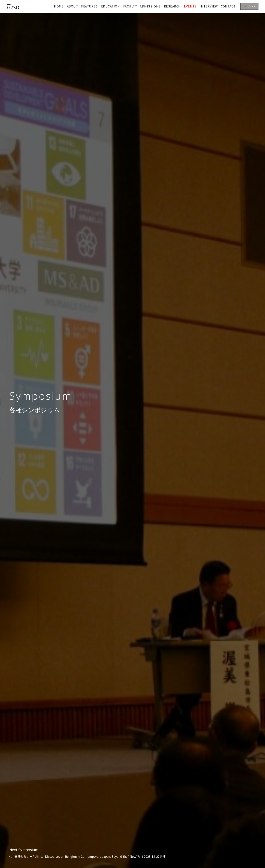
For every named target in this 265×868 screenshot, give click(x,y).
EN (253, 6)
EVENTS (190, 6)
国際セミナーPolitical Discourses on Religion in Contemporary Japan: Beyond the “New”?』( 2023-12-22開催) (91, 856)
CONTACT (228, 6)
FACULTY (130, 6)
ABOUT (73, 6)
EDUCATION (111, 6)
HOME (59, 6)
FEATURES (89, 6)
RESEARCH (172, 6)
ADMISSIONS (150, 6)
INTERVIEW (209, 6)
